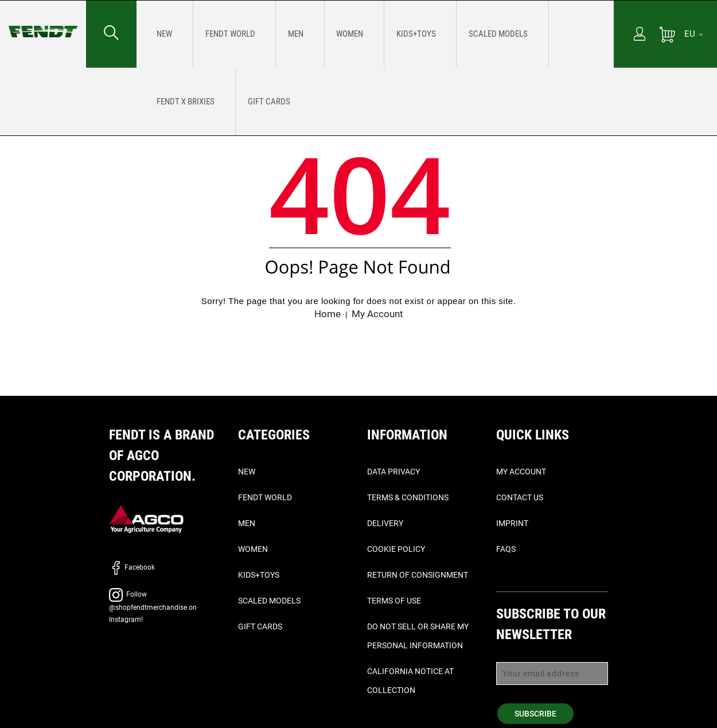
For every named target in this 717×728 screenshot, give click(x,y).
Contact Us (520, 497)
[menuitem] (160, 34)
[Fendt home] (43, 20)
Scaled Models (269, 601)
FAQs (506, 549)
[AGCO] (146, 519)
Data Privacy (393, 472)
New (247, 472)
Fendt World (265, 497)
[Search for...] (111, 34)
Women (253, 549)
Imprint (512, 523)
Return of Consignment (418, 575)
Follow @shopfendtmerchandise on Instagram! (153, 607)
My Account (378, 314)
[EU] (693, 34)
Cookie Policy (396, 549)
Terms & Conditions (408, 497)
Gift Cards (260, 626)
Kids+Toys (259, 575)
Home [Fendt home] (326, 314)
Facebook (132, 567)
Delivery (385, 523)
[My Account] (640, 35)
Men (247, 523)
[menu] (375, 34)
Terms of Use (394, 601)
